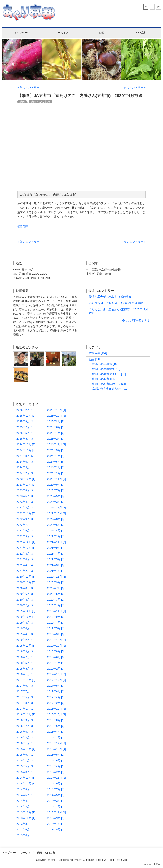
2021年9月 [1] (56, 548)
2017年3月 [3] (25, 703)
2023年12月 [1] (26, 479)
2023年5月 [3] (56, 496)
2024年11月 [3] (57, 444)
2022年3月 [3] (25, 536)
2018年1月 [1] (25, 674)
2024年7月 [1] (56, 456)
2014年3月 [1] (56, 801)
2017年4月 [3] (56, 697)
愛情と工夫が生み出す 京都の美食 (110, 297)
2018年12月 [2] (57, 640)
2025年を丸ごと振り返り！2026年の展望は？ (117, 303)
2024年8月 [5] (25, 456)
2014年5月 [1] (56, 795)
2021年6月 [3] (25, 559)
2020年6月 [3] (25, 594)
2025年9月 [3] (25, 421)
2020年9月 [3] (56, 582)
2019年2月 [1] (25, 640)
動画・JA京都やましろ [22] (109, 374)
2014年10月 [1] (26, 784)
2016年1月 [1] (25, 743)
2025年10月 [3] (57, 416)
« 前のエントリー (28, 87)
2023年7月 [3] (56, 490)
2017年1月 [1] (25, 709)
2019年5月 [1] (56, 628)
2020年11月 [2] (57, 577)
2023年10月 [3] (26, 485)
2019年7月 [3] (56, 623)
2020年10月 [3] (26, 582)
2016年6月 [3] (56, 726)
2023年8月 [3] (25, 490)
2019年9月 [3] (56, 617)
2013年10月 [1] (26, 818)
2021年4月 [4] (25, 565)
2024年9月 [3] (56, 450)
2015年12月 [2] (57, 743)
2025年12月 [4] (57, 410)
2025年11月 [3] (26, 416)
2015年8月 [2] (56, 755)
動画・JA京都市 (40, 102)
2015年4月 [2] (56, 766)
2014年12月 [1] (26, 778)
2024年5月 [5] (56, 462)
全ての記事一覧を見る (136, 321)
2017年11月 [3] (26, 680)
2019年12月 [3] (26, 611)
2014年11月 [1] (57, 778)
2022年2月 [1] (56, 536)
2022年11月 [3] (26, 513)
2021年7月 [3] (56, 554)
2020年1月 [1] (56, 605)
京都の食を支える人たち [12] (110, 389)
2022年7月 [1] (25, 525)
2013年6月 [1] (25, 830)
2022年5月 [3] (25, 531)
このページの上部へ (150, 864)
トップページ (22, 33)
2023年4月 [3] (25, 502)
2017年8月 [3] (56, 686)
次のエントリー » (135, 87)
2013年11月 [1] (57, 812)
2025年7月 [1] (25, 427)
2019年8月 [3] (25, 623)
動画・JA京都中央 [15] (106, 369)
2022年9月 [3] (25, 519)
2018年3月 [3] (25, 669)
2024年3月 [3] (56, 467)
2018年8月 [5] (56, 651)
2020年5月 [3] (56, 594)
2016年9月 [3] (25, 720)
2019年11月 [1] (57, 611)
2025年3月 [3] (25, 439)
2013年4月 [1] (25, 835)
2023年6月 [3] (25, 496)
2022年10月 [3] (57, 513)
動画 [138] (95, 359)
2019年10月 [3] (26, 617)
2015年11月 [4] (26, 749)
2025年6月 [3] (56, 427)
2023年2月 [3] (25, 508)
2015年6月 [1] (56, 760)
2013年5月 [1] (56, 830)
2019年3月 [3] (56, 634)
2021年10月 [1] (26, 548)
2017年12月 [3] (57, 674)
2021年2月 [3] (25, 571)
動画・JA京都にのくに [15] (109, 384)
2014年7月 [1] (56, 789)
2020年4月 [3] (25, 600)
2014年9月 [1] (56, 784)
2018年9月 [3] (25, 651)
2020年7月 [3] (56, 588)
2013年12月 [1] (26, 812)
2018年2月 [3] (56, 669)
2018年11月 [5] (26, 646)
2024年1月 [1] (56, 473)
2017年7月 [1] (25, 691)
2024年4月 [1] (25, 467)
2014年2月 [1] (25, 807)
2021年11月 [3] (57, 542)
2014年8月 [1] (25, 789)
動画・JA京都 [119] (104, 379)
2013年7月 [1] (56, 824)
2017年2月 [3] (56, 703)
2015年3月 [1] (25, 772)
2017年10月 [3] (57, 680)
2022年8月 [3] (56, 519)
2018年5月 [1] (25, 663)
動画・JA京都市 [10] (105, 364)
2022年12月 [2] (57, 508)
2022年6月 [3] (56, 525)
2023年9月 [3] (56, 485)
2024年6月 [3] (25, 462)
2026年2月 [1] (25, 410)
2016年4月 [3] (56, 732)
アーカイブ (62, 33)
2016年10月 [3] (57, 714)
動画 (102, 33)
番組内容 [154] (98, 353)
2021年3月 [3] (56, 565)
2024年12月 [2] (26, 444)
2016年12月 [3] (57, 709)
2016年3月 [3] (25, 737)
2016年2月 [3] (56, 737)
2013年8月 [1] (25, 824)
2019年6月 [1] (25, 628)
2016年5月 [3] (25, 732)
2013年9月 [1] (56, 818)
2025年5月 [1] (25, 433)
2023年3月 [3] (56, 502)
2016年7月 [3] (25, 726)
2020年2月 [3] (25, 605)
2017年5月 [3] (25, 697)
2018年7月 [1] (25, 657)
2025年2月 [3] (56, 439)
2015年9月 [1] (25, 755)
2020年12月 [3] (26, 577)
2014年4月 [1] (25, 801)
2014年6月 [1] (25, 795)
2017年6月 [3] (56, 691)
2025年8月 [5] (56, 421)
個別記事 (23, 227)
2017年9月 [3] (25, 686)
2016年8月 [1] (56, 720)
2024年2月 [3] (25, 473)
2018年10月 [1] (57, 646)
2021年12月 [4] (26, 542)
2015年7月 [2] (25, 760)
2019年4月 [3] (25, 634)
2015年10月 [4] (57, 749)
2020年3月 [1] (56, 600)
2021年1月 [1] (56, 571)
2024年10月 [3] (26, 450)
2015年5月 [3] (25, 766)
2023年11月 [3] (57, 479)
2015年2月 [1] (56, 772)
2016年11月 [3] (26, 714)
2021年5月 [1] (56, 559)
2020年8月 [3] (25, 588)
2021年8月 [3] (25, 554)
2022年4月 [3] (56, 531)
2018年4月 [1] (56, 663)
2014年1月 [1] (56, 807)
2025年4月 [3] (56, 433)
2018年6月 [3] (56, 657)
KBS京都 (141, 33)
